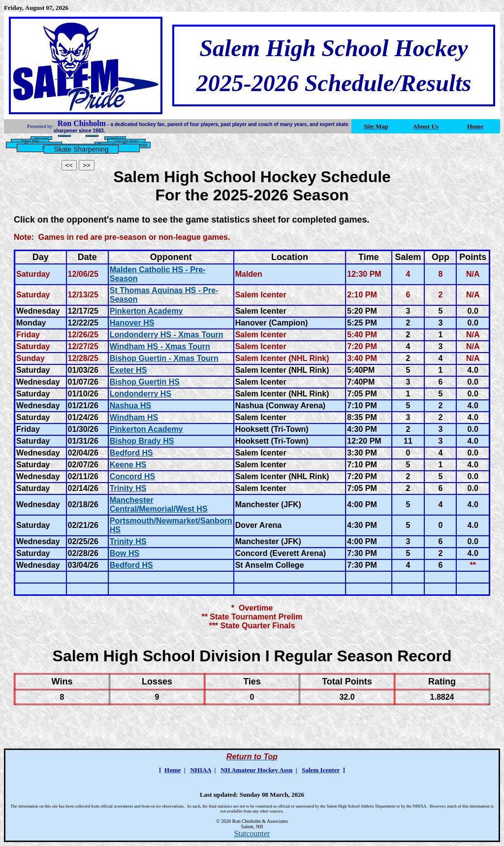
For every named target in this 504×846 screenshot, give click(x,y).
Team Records (92, 136)
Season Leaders (65, 136)
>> (87, 165)
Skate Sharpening (81, 149)
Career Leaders (41, 138)
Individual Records (115, 138)
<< (69, 165)
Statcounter (252, 833)
